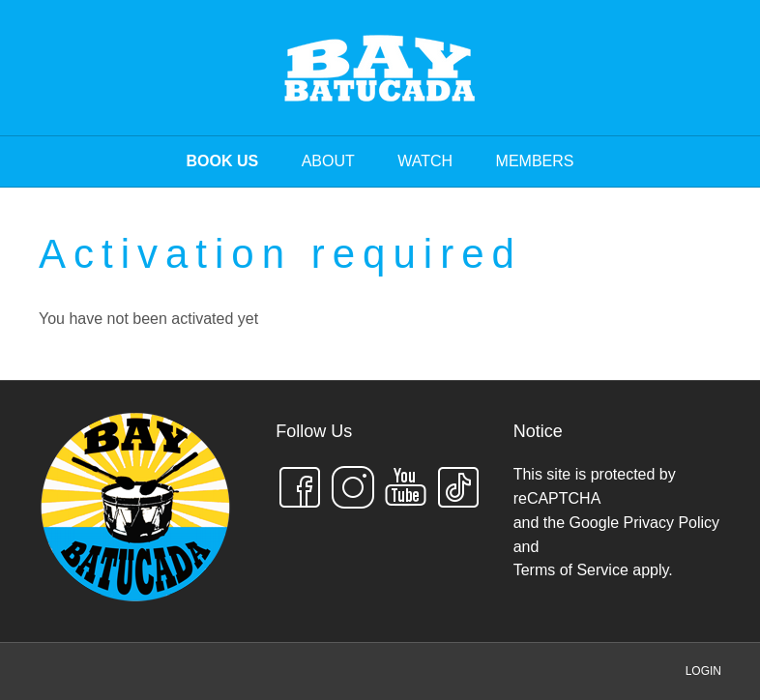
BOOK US (223, 161)
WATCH (425, 161)
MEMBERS (535, 161)
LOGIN (703, 671)
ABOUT (328, 161)
